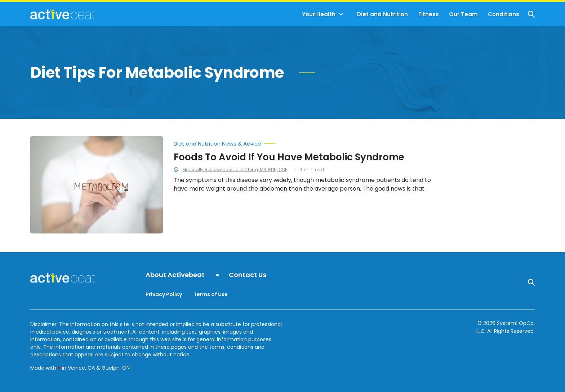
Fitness (429, 14)
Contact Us (248, 275)
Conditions (504, 14)
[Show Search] (531, 14)
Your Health (319, 14)
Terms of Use (211, 294)
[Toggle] (341, 14)
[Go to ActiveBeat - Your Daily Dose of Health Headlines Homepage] (63, 14)
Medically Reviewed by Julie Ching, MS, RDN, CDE (235, 170)
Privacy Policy (164, 294)
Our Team (463, 14)
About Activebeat (175, 275)
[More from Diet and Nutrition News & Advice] (304, 142)
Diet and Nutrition (382, 14)
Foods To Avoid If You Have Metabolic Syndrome (289, 157)
